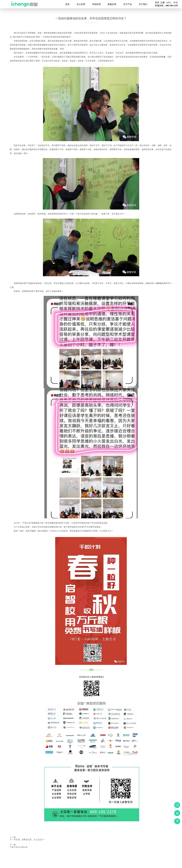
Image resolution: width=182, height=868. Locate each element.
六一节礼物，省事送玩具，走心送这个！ (28, 840)
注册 (163, 3)
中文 (176, 3)
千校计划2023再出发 (19, 847)
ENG (169, 3)
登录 (157, 3)
